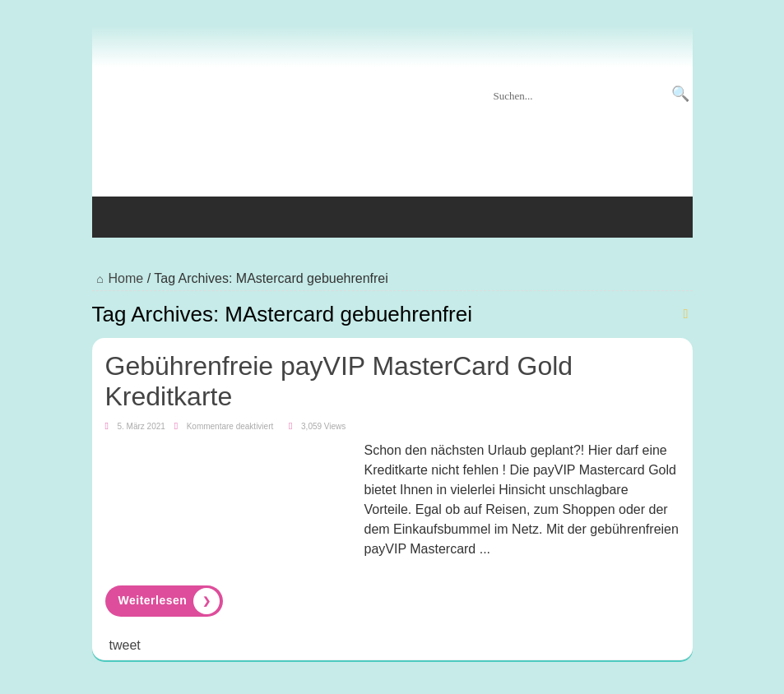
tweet (125, 645)
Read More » (164, 601)
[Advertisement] (392, 139)
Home (118, 278)
